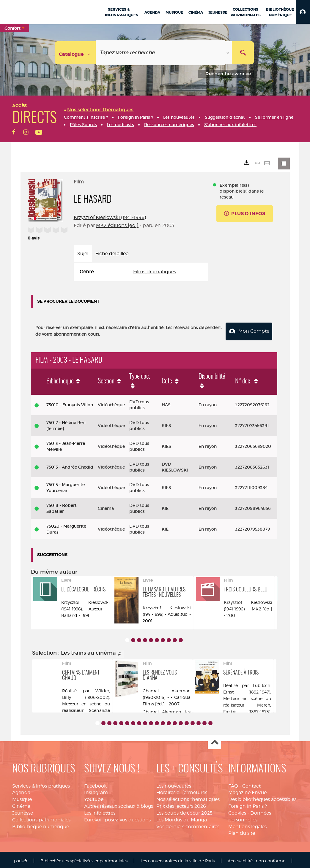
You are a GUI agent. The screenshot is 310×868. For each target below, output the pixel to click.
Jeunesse (23, 811)
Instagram (96, 790)
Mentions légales (247, 824)
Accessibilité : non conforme (257, 858)
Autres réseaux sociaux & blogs (119, 804)
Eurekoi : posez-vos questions (117, 817)
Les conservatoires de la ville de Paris (178, 858)
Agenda (21, 790)
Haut (214, 740)
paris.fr (21, 858)
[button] (303, 12)
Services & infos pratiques (41, 783)
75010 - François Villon (70, 402)
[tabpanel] (141, 272)
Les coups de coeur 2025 (184, 811)
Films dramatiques (155, 272)
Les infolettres (100, 811)
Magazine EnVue (247, 790)
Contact (251, 783)
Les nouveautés (174, 783)
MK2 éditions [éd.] (117, 225)
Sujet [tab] (83, 254)
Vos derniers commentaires (188, 824)
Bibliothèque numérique (41, 824)
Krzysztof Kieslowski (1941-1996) (110, 217)
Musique (22, 797)
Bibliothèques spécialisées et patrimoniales (84, 858)
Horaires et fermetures (182, 790)
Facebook (95, 783)
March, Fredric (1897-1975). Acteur (247, 709)
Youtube (94, 797)
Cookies (237, 811)
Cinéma (21, 804)
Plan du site (242, 831)
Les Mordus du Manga (182, 817)
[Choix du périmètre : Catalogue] (75, 53)
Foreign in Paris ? (248, 804)
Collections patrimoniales (41, 817)
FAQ (233, 783)
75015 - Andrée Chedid (70, 464)
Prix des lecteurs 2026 (181, 804)
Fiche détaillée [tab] (112, 254)
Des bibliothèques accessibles (262, 797)
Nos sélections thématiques (188, 797)
